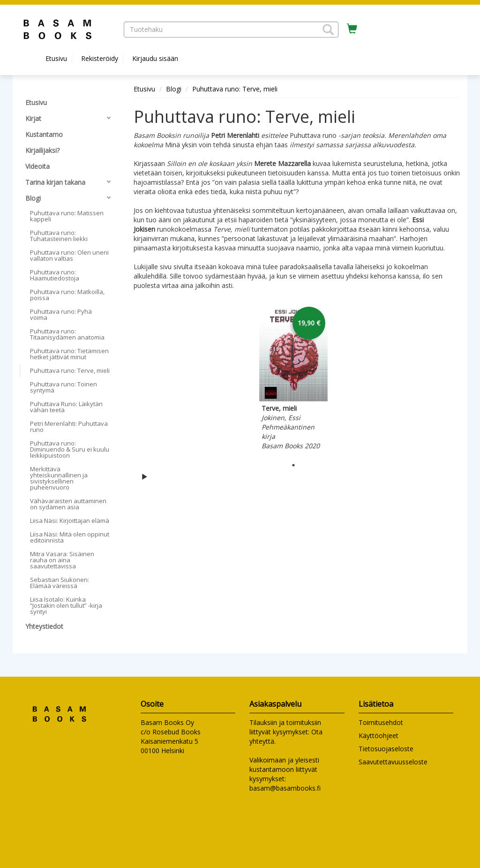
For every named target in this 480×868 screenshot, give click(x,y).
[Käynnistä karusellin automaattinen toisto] (144, 476)
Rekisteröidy (100, 58)
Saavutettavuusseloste (393, 762)
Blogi (174, 89)
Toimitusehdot (381, 722)
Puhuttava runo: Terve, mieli (235, 89)
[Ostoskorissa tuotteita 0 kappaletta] (352, 29)
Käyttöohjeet (379, 736)
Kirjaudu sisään (155, 58)
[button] (328, 30)
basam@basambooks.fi (285, 788)
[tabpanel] (293, 379)
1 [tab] (293, 465)
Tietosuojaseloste (386, 749)
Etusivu (56, 58)
